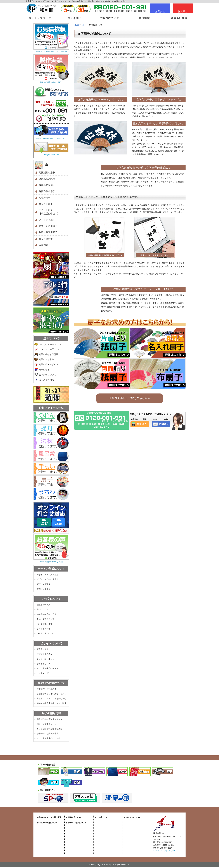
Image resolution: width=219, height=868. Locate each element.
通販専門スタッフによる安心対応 (51, 699)
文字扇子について (47, 375)
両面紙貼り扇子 (47, 185)
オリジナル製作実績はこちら (79, 821)
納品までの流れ (44, 605)
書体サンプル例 (44, 589)
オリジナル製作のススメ (48, 668)
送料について (43, 609)
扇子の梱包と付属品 (49, 354)
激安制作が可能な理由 (47, 689)
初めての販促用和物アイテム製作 (51, 703)
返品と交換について (46, 619)
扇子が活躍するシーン (47, 724)
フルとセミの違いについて (52, 344)
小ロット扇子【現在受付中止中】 (49, 212)
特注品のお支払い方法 (47, 614)
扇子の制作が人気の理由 (48, 734)
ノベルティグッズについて (49, 828)
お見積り (183, 11)
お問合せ (160, 11)
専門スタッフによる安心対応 (50, 848)
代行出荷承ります (45, 624)
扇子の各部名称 (46, 359)
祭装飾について (45, 825)
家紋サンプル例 (44, 584)
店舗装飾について (46, 821)
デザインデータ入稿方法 (48, 575)
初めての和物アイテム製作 (49, 851)
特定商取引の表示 (45, 654)
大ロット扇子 (46, 204)
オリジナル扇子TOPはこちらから (130, 398)
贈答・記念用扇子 (48, 226)
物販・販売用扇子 (48, 232)
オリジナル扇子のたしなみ (49, 738)
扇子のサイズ (45, 370)
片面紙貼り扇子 (47, 172)
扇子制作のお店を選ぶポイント (50, 719)
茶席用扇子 (45, 245)
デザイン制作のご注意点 (48, 579)
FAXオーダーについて (46, 633)
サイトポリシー (44, 664)
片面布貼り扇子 (47, 191)
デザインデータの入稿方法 (78, 837)
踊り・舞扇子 (46, 239)
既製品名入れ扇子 (48, 179)
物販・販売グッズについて (49, 832)
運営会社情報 (43, 649)
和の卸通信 (72, 828)
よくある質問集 (46, 380)
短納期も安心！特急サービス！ (51, 844)
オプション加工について (51, 349)
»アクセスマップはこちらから (164, 851)
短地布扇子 (45, 198)
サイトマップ (43, 673)
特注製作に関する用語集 (106, 846)
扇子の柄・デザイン (49, 364)
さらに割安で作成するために (50, 729)
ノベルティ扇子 (47, 220)
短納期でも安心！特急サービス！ (51, 694)
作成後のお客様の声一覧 (77, 825)
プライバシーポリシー (47, 659)
